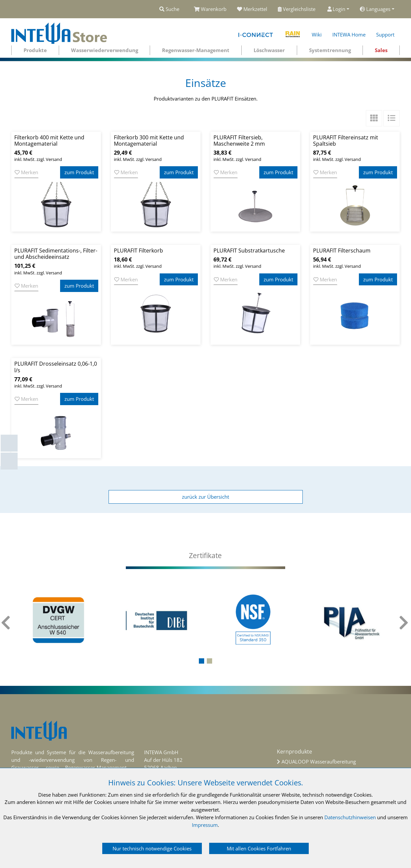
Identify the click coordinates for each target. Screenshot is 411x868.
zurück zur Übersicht (205, 497)
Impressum (205, 825)
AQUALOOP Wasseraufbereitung (319, 761)
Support (385, 35)
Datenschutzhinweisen (350, 817)
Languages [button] (375, 9)
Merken (26, 172)
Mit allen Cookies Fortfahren (259, 848)
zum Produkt (79, 172)
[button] (202, 661)
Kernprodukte (294, 752)
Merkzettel (252, 9)
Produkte (35, 50)
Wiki (317, 35)
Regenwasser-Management (196, 50)
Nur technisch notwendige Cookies (152, 848)
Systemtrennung (330, 50)
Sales (381, 50)
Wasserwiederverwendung (105, 50)
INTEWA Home (349, 35)
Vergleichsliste (297, 9)
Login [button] (336, 9)
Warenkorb (210, 9)
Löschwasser (269, 50)
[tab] (205, 556)
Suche (169, 9)
